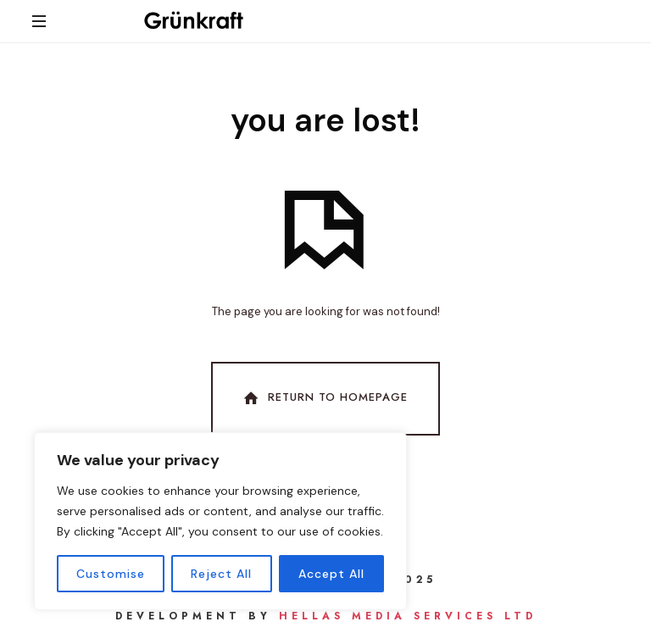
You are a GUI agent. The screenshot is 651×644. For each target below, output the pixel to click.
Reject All (221, 574)
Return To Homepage (324, 398)
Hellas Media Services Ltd (408, 616)
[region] (220, 521)
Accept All (331, 574)
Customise (111, 574)
